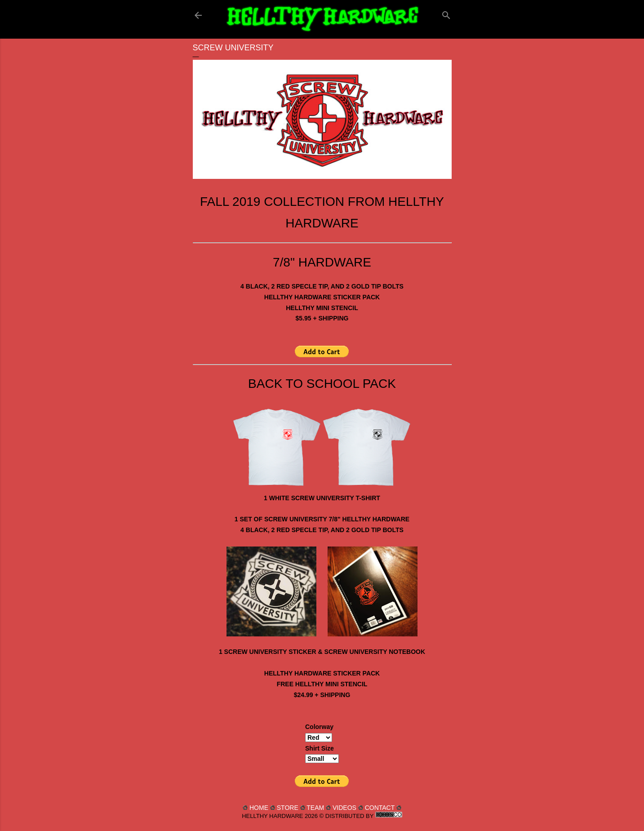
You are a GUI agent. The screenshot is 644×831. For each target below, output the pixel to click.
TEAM (315, 808)
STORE (288, 808)
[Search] (446, 13)
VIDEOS (344, 808)
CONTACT (380, 808)
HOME (259, 808)
